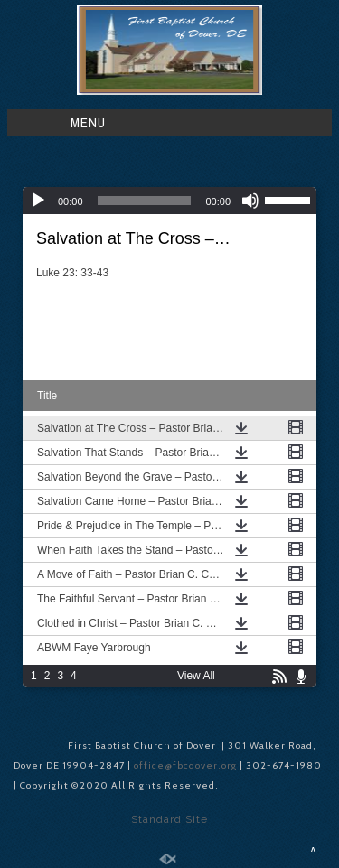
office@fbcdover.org (187, 765)
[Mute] (250, 201)
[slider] (145, 201)
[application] (169, 201)
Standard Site (169, 819)
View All (196, 676)
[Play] (38, 201)
